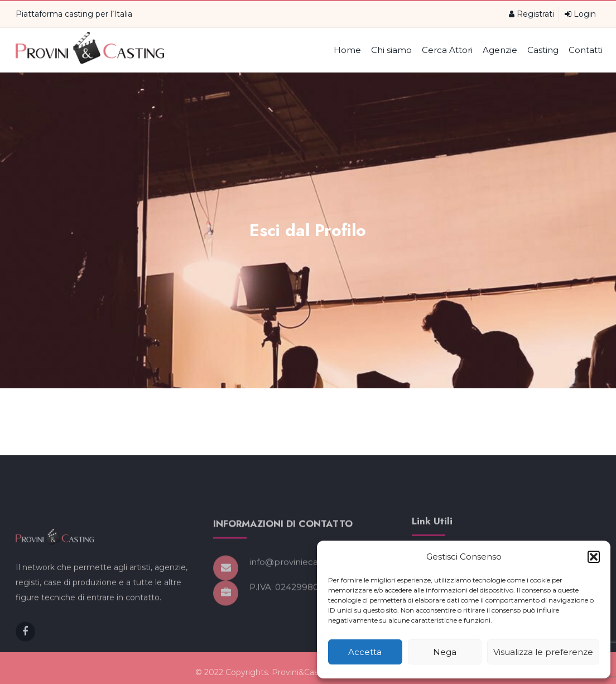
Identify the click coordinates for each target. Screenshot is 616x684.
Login (580, 14)
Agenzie (500, 50)
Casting (543, 50)
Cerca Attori (447, 50)
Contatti (586, 50)
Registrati (531, 14)
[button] (594, 557)
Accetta (365, 652)
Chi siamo (391, 50)
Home (347, 50)
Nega (445, 652)
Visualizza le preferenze (543, 652)
